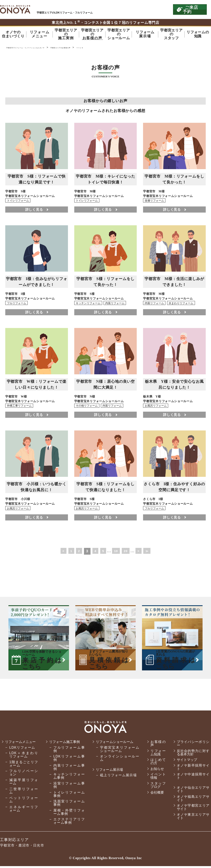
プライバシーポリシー (192, 745)
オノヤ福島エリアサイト (192, 800)
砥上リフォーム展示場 (117, 777)
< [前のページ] (59, 553)
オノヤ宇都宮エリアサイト (192, 809)
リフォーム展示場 (109, 772)
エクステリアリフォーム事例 (68, 823)
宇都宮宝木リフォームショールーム (118, 751)
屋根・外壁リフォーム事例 (68, 814)
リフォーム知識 (156, 754)
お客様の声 (156, 745)
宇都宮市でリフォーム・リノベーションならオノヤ (15, 9)
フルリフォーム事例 (68, 751)
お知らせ (155, 771)
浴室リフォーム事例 (68, 787)
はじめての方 (156, 764)
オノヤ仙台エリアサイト (192, 791)
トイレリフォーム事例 (68, 796)
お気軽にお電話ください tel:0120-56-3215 (150, 9)
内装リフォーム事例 (68, 769)
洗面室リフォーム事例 (68, 805)
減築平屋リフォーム (23, 787)
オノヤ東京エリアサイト (192, 818)
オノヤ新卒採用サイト (192, 769)
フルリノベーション (23, 778)
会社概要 (155, 794)
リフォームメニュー (21, 745)
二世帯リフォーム (23, 796)
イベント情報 (156, 778)
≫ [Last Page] (151, 553)
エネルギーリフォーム (23, 814)
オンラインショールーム (118, 760)
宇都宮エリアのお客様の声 (94, 49)
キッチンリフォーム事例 (68, 778)
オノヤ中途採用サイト (192, 778)
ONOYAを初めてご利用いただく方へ (112, 9)
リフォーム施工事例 (65, 744)
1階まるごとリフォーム (23, 769)
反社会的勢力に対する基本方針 (192, 754)
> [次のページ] (141, 553)
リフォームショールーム (114, 744)
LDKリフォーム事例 (68, 760)
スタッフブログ (156, 787)
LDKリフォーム (22, 753)
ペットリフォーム (23, 805)
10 (117, 553)
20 (128, 553)
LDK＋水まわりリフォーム (23, 760)
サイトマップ (186, 762)
